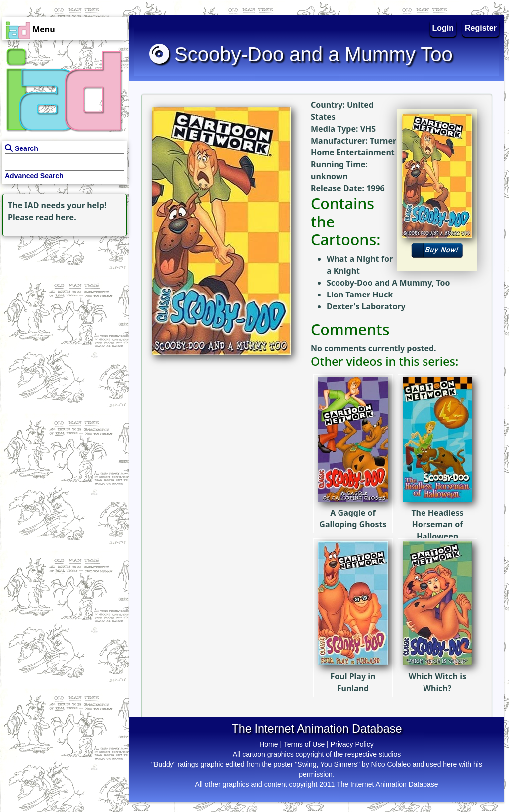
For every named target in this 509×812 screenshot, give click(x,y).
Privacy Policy (352, 744)
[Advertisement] (62, 301)
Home (269, 744)
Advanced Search (34, 176)
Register (481, 28)
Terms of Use (304, 744)
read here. (56, 217)
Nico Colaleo (391, 764)
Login (443, 28)
